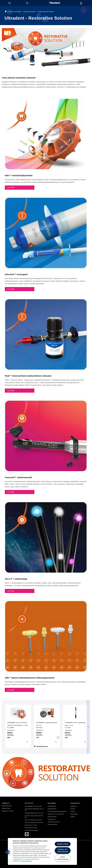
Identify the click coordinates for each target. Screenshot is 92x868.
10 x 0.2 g (39, 728)
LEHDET (73, 817)
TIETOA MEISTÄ (52, 806)
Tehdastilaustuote (42, 746)
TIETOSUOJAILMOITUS (54, 822)
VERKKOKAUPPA (52, 809)
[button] (8, 852)
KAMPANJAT (74, 806)
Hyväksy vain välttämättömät (63, 850)
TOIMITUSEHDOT (52, 817)
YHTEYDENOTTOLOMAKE (32, 830)
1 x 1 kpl (68, 728)
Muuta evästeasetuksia (63, 858)
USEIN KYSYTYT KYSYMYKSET (56, 814)
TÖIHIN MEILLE (52, 819)
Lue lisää (11, 187)
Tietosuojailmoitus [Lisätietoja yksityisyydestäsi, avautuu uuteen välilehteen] (26, 861)
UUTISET (73, 812)
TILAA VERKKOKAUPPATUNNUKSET (57, 812)
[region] (42, 851)
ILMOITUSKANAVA (52, 825)
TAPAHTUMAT (74, 814)
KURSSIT (73, 809)
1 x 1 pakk (10, 728)
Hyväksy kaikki (63, 844)
